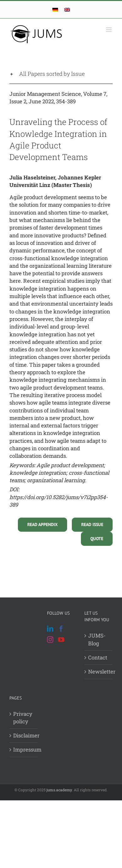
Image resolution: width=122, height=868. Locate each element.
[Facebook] (61, 629)
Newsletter (99, 672)
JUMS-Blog (97, 639)
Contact (98, 657)
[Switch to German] (55, 10)
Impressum (24, 749)
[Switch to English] (67, 10)
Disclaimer (24, 735)
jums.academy (59, 790)
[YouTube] (61, 640)
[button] (61, 74)
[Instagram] (50, 640)
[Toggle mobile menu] (109, 30)
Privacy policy (23, 718)
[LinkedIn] (50, 629)
